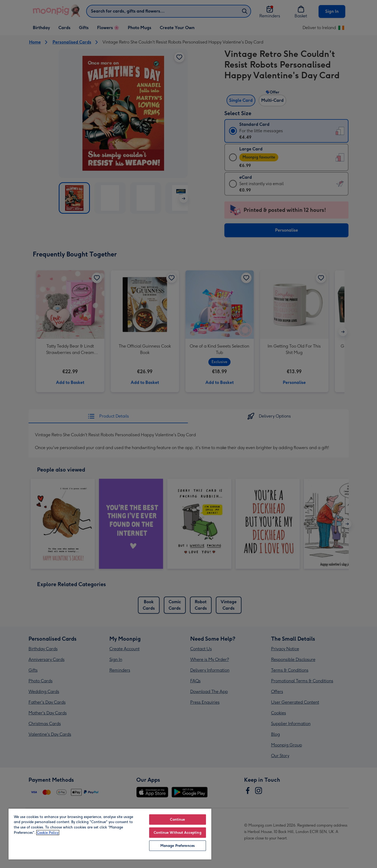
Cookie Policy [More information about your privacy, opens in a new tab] (48, 833)
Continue (177, 820)
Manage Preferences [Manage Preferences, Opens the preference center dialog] (178, 846)
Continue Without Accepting (177, 833)
